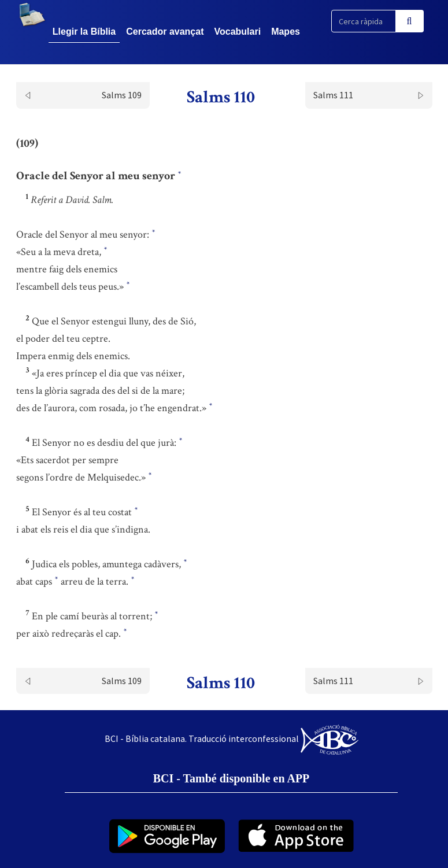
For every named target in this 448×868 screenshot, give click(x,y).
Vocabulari (238, 32)
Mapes (286, 32)
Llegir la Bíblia (84, 32)
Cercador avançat (165, 32)
